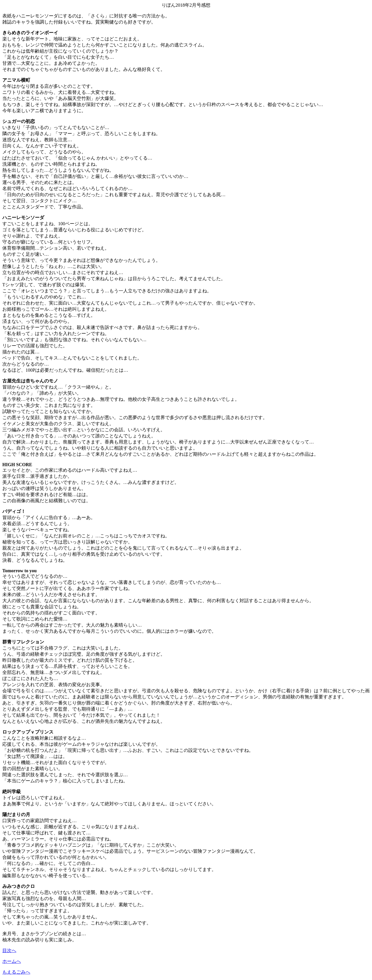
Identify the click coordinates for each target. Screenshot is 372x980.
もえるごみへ (16, 972)
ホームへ (12, 961)
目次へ (9, 951)
